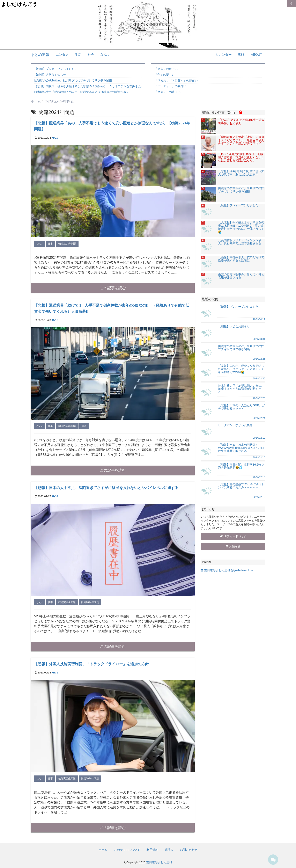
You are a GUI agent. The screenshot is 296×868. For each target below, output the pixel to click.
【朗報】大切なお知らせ (50, 75)
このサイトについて (127, 850)
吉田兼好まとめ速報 (159, 862)
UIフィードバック (233, 536)
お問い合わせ (189, 850)
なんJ (39, 244)
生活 (78, 55)
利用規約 (152, 850)
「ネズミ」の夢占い (168, 92)
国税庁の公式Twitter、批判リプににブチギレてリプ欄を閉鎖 (73, 80)
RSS (241, 55)
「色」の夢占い (165, 75)
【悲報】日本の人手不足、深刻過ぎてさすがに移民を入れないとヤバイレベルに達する (106, 488)
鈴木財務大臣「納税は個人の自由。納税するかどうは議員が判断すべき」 (82, 92)
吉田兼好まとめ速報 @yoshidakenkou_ (228, 570)
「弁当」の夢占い (166, 69)
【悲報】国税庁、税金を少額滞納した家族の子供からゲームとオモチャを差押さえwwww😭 (93, 86)
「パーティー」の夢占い (170, 86)
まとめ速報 (40, 55)
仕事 (50, 244)
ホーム (103, 850)
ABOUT (256, 55)
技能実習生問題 (67, 602)
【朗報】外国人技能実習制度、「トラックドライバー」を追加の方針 (91, 664)
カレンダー (223, 55)
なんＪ (105, 55)
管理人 (169, 850)
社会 (91, 55)
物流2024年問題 (67, 244)
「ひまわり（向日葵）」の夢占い (176, 80)
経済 (84, 426)
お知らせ (233, 546)
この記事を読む (113, 288)
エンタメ (62, 55)
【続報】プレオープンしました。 (56, 69)
